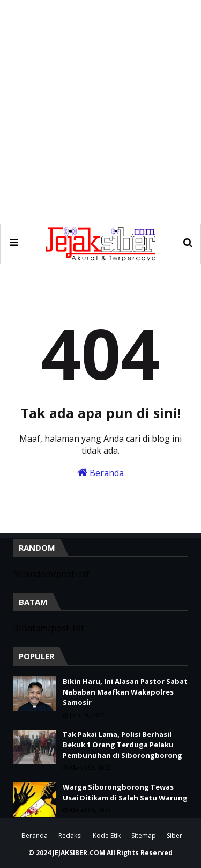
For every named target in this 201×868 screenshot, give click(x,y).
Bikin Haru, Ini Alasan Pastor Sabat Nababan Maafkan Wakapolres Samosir (125, 692)
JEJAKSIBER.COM (80, 853)
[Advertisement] (100, 111)
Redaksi (70, 836)
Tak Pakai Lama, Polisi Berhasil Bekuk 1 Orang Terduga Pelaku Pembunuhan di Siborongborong (122, 745)
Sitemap (144, 836)
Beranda (100, 473)
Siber (174, 836)
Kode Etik (107, 836)
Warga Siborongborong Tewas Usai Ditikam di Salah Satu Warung (125, 792)
